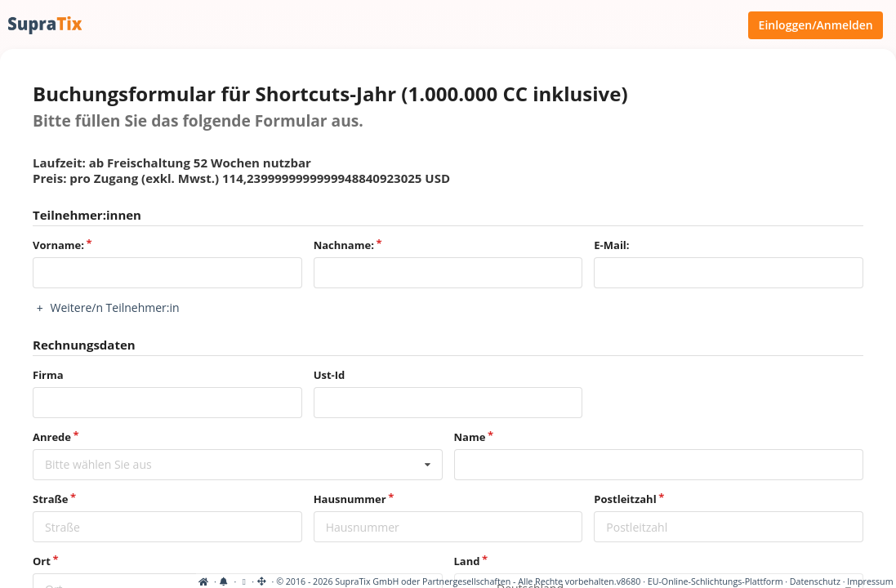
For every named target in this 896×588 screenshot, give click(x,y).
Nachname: (344, 245)
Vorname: (58, 245)
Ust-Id (330, 375)
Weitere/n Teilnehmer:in (106, 307)
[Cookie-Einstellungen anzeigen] (48, 581)
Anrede (52, 437)
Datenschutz (815, 581)
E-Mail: (611, 245)
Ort (42, 561)
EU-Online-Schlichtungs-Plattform (715, 581)
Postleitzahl (625, 499)
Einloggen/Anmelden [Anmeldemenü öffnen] (816, 25)
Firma (48, 375)
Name (470, 437)
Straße (50, 499)
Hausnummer (350, 499)
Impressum (870, 581)
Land (467, 561)
